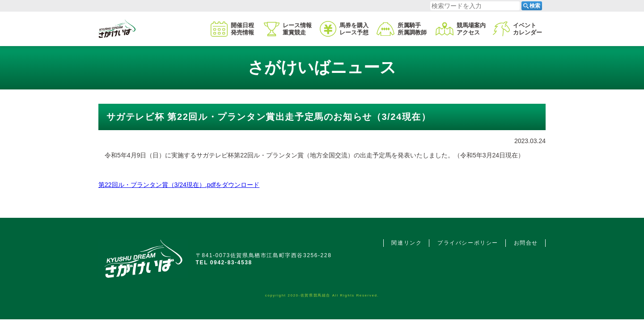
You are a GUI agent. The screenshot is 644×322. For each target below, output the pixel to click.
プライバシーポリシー (468, 243)
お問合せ (526, 243)
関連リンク (407, 243)
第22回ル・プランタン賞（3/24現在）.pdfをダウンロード (179, 185)
